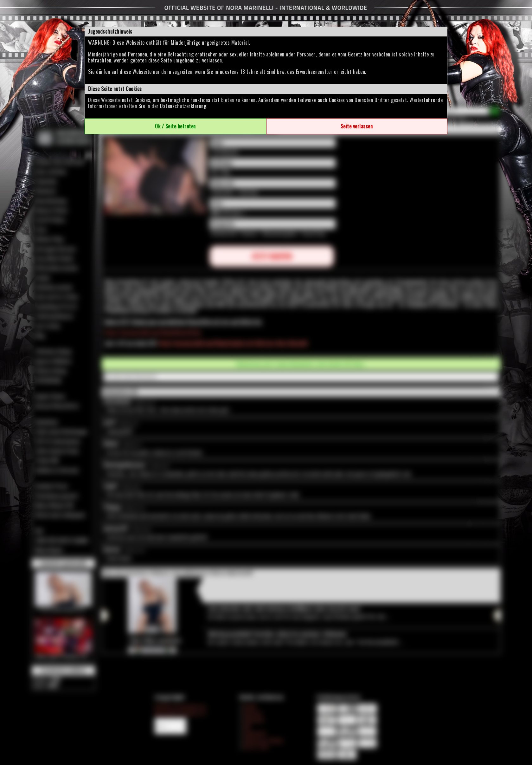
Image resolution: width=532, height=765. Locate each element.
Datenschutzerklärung (183, 106)
